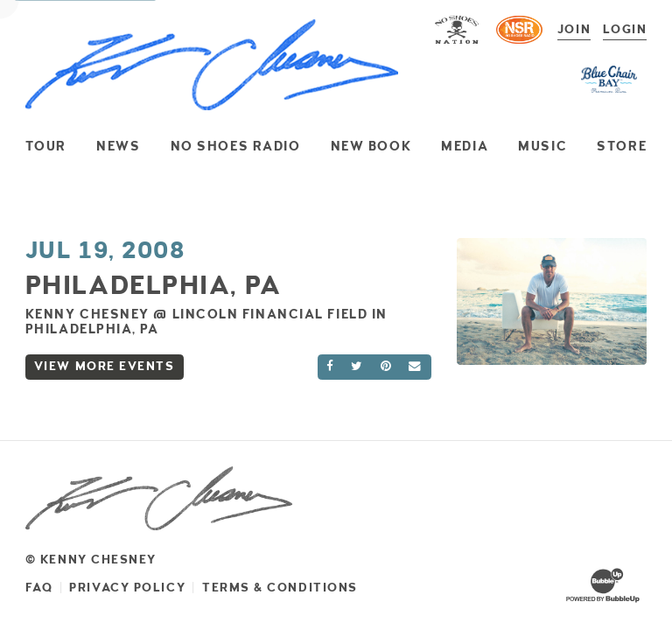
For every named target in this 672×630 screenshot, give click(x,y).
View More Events (105, 366)
